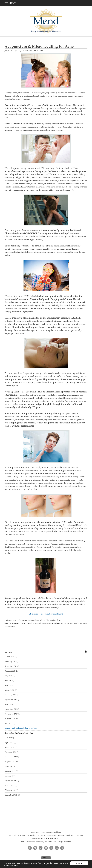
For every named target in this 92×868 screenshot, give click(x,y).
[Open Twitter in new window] (35, 848)
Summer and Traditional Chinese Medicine (21, 728)
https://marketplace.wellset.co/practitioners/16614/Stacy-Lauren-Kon (46, 841)
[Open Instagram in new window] (46, 848)
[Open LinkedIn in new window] (51, 848)
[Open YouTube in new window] (57, 848)
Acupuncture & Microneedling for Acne (19, 733)
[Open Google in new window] (41, 848)
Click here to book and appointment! (46, 614)
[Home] (46, 21)
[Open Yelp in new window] (62, 848)
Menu (10, 3)
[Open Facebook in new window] (30, 848)
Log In (46, 858)
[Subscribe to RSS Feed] (86, 651)
